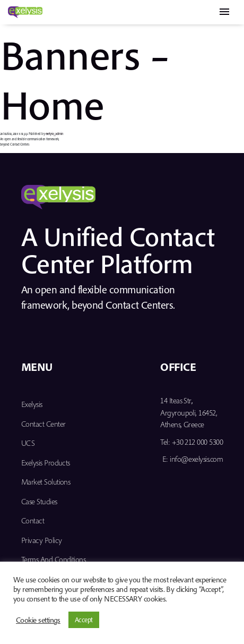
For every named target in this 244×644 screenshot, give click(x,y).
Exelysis (32, 404)
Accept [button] (84, 620)
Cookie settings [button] (38, 620)
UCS (28, 443)
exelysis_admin (55, 134)
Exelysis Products (46, 463)
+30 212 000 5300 (197, 442)
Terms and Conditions (53, 559)
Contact (33, 520)
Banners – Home (85, 79)
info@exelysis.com (196, 459)
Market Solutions (46, 482)
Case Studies (39, 501)
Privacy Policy (41, 540)
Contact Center (43, 424)
